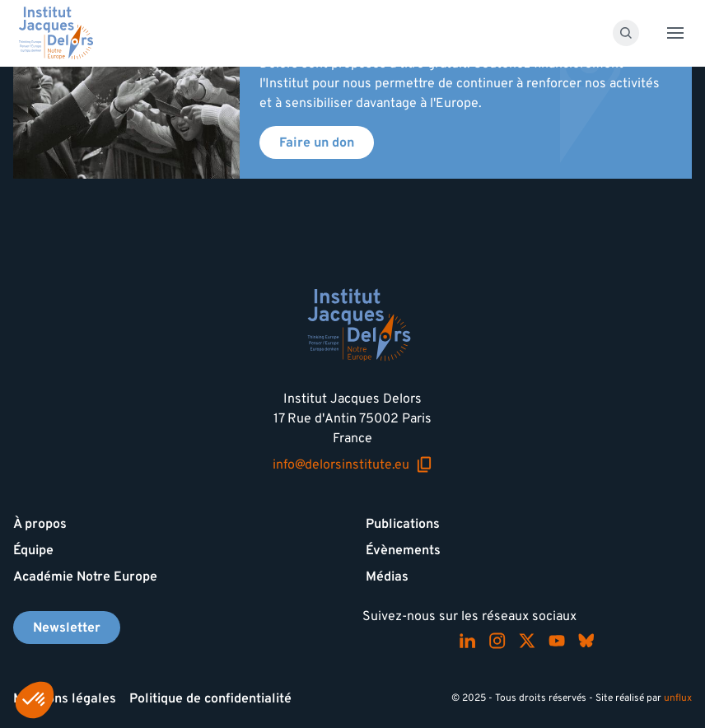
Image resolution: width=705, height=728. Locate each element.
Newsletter (67, 628)
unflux (678, 698)
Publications (403, 524)
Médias (387, 576)
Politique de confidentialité (210, 698)
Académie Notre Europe (85, 576)
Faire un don (317, 142)
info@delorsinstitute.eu (352, 464)
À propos (40, 524)
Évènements (403, 550)
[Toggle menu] (675, 33)
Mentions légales (65, 698)
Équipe (33, 550)
